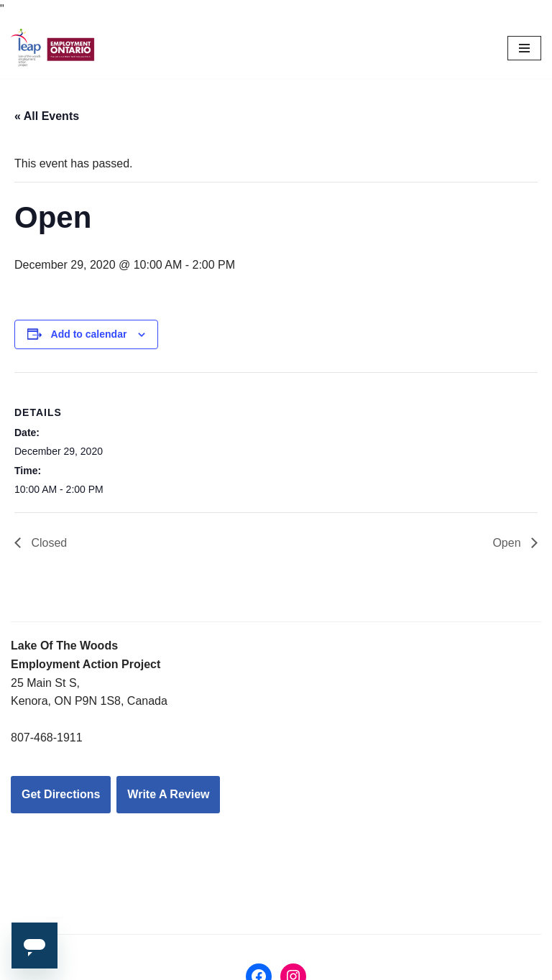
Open (508, 543)
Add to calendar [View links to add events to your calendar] (89, 334)
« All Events (47, 116)
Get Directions (61, 794)
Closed (47, 543)
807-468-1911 (47, 738)
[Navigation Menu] (524, 48)
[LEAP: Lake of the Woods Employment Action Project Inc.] (54, 49)
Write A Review (168, 794)
